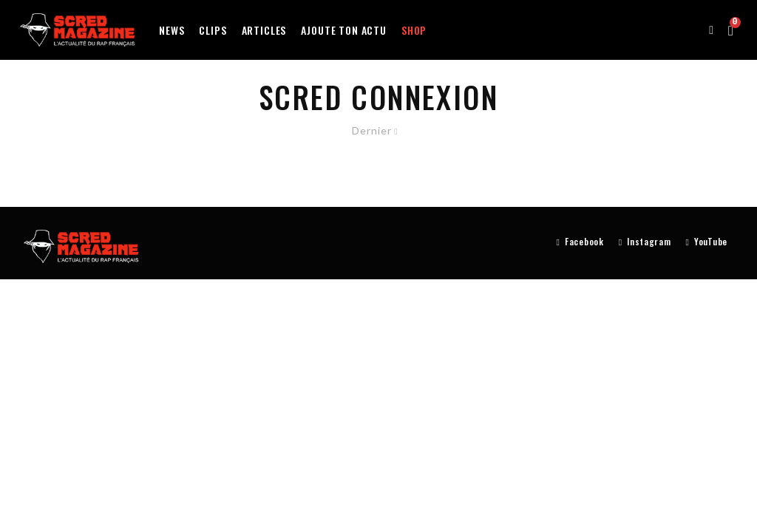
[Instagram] (645, 242)
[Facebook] (580, 242)
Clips (213, 30)
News (172, 30)
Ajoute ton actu (344, 30)
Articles (264, 30)
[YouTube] (707, 242)
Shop (414, 30)
